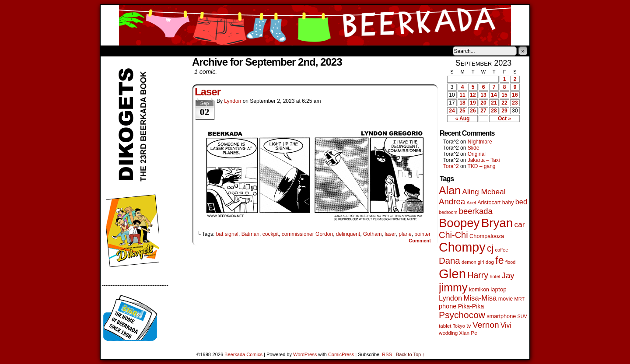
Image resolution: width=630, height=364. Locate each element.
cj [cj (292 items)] (490, 248)
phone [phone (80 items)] (448, 306)
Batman (250, 234)
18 (462, 103)
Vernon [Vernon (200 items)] (486, 325)
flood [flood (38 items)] (510, 262)
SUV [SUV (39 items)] (522, 316)
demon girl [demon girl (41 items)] (473, 262)
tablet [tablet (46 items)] (445, 326)
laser (390, 234)
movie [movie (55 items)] (506, 299)
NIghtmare (480, 142)
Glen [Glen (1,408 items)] (452, 274)
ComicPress (341, 354)
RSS (387, 354)
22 (504, 103)
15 (504, 95)
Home (113, 51)
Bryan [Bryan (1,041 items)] (497, 223)
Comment (420, 241)
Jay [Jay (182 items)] (508, 275)
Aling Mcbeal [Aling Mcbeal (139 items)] (484, 192)
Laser (208, 92)
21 (494, 103)
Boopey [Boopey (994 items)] (459, 223)
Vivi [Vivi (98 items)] (506, 325)
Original (477, 154)
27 (483, 111)
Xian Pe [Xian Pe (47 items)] (468, 333)
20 (483, 103)
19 (473, 103)
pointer (422, 234)
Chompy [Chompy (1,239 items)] (462, 247)
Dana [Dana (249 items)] (450, 261)
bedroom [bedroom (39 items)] (448, 212)
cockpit (271, 234)
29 (504, 111)
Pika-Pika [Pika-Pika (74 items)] (471, 306)
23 (515, 103)
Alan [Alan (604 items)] (450, 190)
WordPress (305, 354)
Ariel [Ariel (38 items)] (471, 203)
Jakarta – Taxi (484, 160)
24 (452, 111)
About (139, 51)
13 (483, 95)
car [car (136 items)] (520, 224)
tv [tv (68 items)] (469, 326)
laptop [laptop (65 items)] (499, 289)
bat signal (227, 234)
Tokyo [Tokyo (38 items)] (459, 326)
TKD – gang (481, 166)
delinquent (348, 234)
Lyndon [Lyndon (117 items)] (450, 298)
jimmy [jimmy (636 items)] (453, 287)
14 (494, 95)
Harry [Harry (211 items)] (478, 275)
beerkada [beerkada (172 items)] (476, 211)
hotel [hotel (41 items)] (495, 276)
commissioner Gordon (307, 234)
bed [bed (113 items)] (521, 202)
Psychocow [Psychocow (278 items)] (462, 315)
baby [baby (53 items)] (508, 203)
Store (166, 51)
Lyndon (233, 101)
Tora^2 (451, 166)
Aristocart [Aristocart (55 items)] (489, 203)
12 (473, 95)
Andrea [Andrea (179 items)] (452, 201)
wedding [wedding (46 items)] (448, 333)
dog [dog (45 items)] (490, 262)
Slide (474, 148)
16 (515, 95)
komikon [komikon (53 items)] (479, 290)
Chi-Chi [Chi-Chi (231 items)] (453, 235)
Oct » (504, 119)
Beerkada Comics (315, 25)
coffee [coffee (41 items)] (502, 250)
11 (462, 95)
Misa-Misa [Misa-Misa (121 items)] (480, 298)
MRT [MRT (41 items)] (520, 299)
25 (462, 111)
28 (494, 111)
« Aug (463, 119)
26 (473, 111)
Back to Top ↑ (410, 354)
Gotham (373, 234)
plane (405, 234)
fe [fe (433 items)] (499, 260)
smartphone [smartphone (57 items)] (501, 316)
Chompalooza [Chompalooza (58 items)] (487, 236)
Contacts (199, 51)
